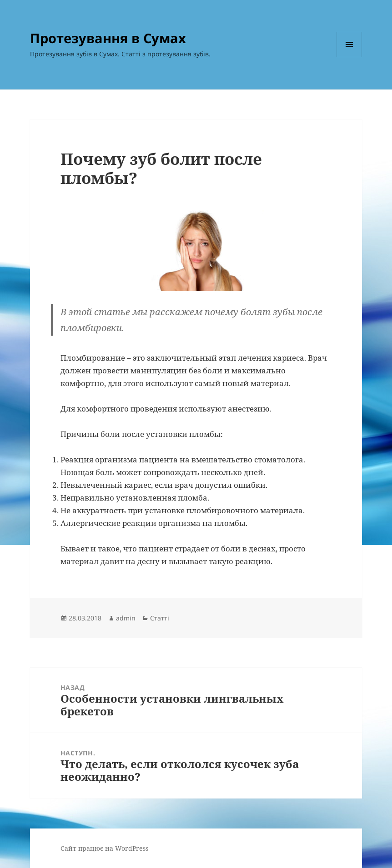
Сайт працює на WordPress (104, 848)
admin (126, 618)
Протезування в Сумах (108, 38)
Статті (160, 618)
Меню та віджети (349, 57)
